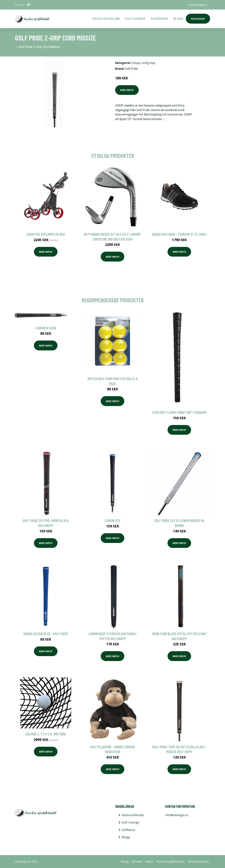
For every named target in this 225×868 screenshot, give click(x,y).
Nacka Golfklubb (106, 19)
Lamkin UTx (112, 521)
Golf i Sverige (135, 19)
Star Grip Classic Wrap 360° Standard (179, 412)
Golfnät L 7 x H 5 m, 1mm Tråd (46, 734)
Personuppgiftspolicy (170, 861)
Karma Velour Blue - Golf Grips (46, 634)
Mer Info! (127, 90)
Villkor (149, 861)
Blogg (178, 19)
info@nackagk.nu (198, 5)
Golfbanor (159, 19)
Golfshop (198, 19)
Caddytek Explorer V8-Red (46, 234)
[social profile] (28, 5)
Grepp (136, 63)
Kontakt (137, 861)
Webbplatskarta (198, 861)
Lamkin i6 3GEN (46, 328)
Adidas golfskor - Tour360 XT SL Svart (179, 234)
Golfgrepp (148, 63)
